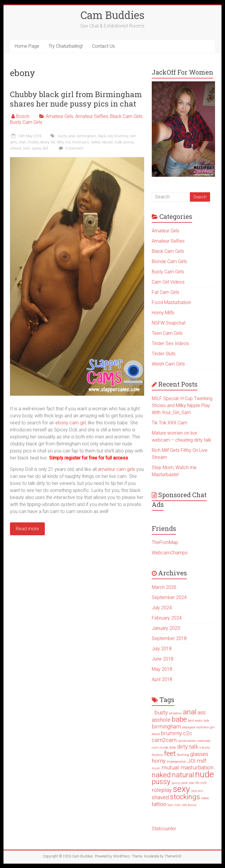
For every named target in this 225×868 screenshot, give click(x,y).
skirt (26, 148)
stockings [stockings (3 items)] (185, 797)
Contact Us (103, 46)
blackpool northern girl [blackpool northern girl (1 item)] (198, 727)
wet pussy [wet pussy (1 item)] (189, 805)
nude (118, 142)
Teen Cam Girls (167, 333)
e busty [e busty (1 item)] (205, 748)
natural (107, 142)
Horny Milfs (163, 313)
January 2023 (166, 628)
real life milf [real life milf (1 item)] (198, 783)
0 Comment (70, 148)
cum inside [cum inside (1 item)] (160, 748)
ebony (45, 142)
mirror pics (81, 142)
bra (110, 136)
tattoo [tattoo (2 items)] (159, 804)
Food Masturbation (171, 302)
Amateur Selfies (92, 116)
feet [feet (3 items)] (170, 753)
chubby (33, 142)
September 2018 (169, 638)
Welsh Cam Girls (168, 364)
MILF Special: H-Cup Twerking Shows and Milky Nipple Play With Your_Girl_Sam (182, 405)
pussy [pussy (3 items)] (161, 782)
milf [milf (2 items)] (202, 761)
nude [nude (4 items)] (204, 774)
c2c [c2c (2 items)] (188, 733)
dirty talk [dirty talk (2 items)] (188, 747)
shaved (16, 148)
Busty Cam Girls (26, 122)
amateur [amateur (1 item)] (175, 713)
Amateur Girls (59, 116)
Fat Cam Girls (166, 292)
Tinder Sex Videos (170, 343)
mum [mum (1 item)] (156, 768)
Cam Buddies (112, 15)
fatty (60, 142)
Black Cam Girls (126, 116)
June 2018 (163, 659)
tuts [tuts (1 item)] (178, 805)
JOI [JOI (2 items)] (192, 761)
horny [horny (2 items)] (159, 761)
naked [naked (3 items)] (161, 775)
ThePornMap (165, 542)
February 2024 (167, 618)
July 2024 (162, 608)
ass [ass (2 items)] (202, 712)
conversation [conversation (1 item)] (187, 741)
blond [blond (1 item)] (156, 734)
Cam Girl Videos (168, 282)
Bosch (23, 116)
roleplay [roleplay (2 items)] (162, 790)
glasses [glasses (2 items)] (199, 754)
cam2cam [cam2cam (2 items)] (164, 740)
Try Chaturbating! (66, 46)
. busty (62, 136)
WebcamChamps (170, 553)
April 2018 (162, 679)
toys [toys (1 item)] (171, 805)
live (68, 142)
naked (95, 142)
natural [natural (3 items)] (183, 775)
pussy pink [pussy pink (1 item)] (180, 783)
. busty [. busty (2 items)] (160, 712)
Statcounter (164, 829)
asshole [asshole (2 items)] (161, 720)
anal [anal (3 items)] (190, 712)
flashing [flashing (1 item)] (183, 755)
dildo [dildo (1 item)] (173, 748)
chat (22, 142)
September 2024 (169, 597)
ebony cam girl (71, 423)
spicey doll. (40, 148)
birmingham (86, 136)
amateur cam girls (116, 469)
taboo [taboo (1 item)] (205, 798)
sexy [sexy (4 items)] (181, 789)
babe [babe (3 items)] (179, 719)
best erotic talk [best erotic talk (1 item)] (199, 721)
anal (72, 136)
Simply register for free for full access (89, 458)
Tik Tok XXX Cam (169, 423)
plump (129, 142)
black (102, 136)
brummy (121, 136)
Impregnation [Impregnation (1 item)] (177, 762)
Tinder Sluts (164, 354)
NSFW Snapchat (169, 323)
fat (53, 142)
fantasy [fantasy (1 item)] (157, 755)
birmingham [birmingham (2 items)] (166, 727)
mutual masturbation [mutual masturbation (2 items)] (187, 767)
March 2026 (164, 587)
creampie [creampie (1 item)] (204, 741)
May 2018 (162, 669)
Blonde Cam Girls (169, 261)
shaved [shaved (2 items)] (160, 797)
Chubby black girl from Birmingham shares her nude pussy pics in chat (76, 99)
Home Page (27, 46)
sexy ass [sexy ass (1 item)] (197, 791)
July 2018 (162, 649)
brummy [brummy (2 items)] (171, 733)
